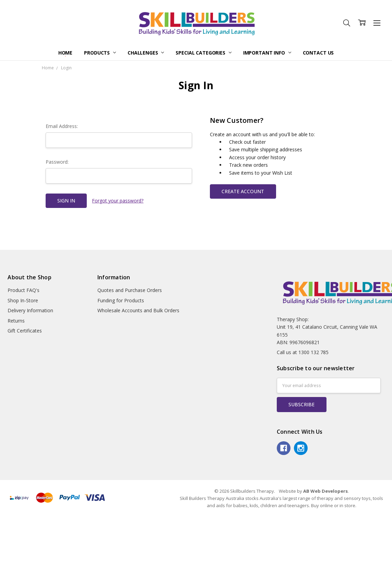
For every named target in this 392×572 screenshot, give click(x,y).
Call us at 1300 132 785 (303, 352)
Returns (16, 321)
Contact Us (318, 53)
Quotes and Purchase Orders (130, 290)
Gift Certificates (25, 331)
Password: (57, 162)
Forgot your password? (118, 201)
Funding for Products (121, 300)
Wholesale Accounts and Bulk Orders (138, 310)
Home (65, 53)
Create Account (243, 191)
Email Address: (62, 126)
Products (100, 53)
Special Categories (203, 53)
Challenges (146, 53)
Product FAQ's (23, 290)
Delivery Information (30, 310)
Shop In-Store (23, 300)
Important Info (267, 53)
